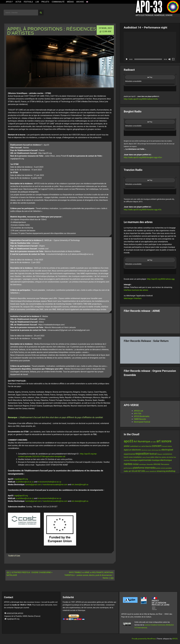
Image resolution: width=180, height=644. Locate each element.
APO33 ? (9, 2)
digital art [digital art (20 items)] (128, 450)
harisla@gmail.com (33, 485)
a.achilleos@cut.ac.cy (25, 482)
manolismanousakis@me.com (55, 485)
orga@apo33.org (21, 479)
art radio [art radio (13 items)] (153, 442)
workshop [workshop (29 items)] (171, 471)
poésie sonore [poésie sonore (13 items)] (161, 468)
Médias (70, 2)
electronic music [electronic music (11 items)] (146, 450)
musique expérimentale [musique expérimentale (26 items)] (141, 460)
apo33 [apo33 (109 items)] (128, 441)
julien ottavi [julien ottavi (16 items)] (155, 457)
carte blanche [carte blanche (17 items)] (146, 446)
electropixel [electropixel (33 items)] (167, 450)
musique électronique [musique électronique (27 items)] (162, 460)
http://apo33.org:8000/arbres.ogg (161, 279)
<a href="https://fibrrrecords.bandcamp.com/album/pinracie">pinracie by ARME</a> (150, 322)
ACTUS (18, 2)
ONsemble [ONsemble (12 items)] (150, 464)
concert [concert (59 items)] (157, 446)
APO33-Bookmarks (142, 416)
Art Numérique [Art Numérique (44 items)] (142, 441)
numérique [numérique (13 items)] (142, 464)
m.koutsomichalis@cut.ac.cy (49, 482)
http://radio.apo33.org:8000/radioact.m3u (141, 99)
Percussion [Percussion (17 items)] (165, 464)
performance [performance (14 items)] (128, 468)
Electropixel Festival (142, 422)
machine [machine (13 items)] (127, 460)
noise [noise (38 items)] (136, 464)
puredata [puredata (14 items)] (169, 468)
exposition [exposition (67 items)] (142, 454)
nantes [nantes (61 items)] (128, 464)
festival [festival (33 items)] (153, 454)
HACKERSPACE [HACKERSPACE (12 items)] (167, 454)
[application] (150, 47)
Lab (37, 2)
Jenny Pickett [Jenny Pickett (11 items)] (146, 457)
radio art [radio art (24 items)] (127, 471)
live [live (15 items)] (175, 457)
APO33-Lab (138, 411)
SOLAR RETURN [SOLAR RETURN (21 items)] (138, 471)
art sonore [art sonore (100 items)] (164, 441)
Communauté (58, 2)
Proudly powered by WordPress (144, 639)
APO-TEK (138, 414)
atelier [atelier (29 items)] (127, 446)
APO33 (175, 639)
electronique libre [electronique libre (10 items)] (156, 450)
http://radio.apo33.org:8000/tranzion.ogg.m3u (143, 210)
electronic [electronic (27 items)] (136, 450)
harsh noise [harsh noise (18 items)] (128, 457)
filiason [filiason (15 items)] (160, 454)
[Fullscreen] (173, 59)
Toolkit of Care (14, 556)
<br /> (150, 83)
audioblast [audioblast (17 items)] (134, 446)
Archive (80, 2)
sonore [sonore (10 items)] (147, 471)
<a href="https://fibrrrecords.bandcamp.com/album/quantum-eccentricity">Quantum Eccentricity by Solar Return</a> (150, 352)
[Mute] (170, 59)
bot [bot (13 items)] (140, 446)
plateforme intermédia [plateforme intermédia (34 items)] (144, 468)
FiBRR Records (140, 419)
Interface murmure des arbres (136, 290)
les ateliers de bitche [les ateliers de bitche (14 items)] (166, 457)
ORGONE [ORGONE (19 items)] (157, 464)
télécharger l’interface (133, 298)
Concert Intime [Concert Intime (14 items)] (167, 446)
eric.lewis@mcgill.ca (80, 485)
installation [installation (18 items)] (137, 457)
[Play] (127, 59)
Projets (45, 2)
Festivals (28, 2)
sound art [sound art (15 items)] (153, 471)
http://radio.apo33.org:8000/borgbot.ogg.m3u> (143, 157)
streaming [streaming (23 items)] (161, 471)
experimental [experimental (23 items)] (129, 454)
